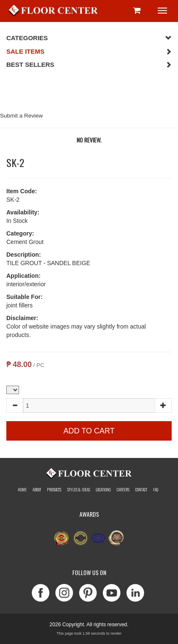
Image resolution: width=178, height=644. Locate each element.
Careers (123, 490)
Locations (103, 490)
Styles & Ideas (79, 490)
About (37, 490)
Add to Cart (89, 431)
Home (22, 490)
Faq (156, 490)
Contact (141, 490)
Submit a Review (21, 116)
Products (54, 490)
